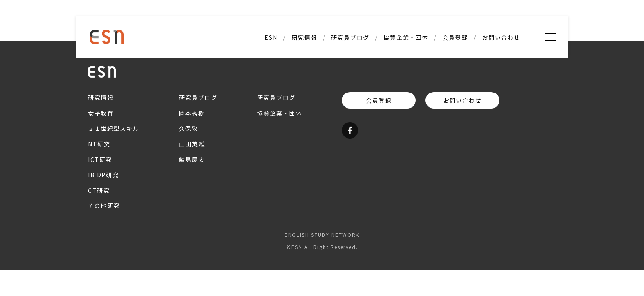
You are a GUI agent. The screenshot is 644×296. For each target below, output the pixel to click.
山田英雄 (192, 144)
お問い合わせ (501, 37)
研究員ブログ (350, 37)
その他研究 (104, 206)
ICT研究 (100, 160)
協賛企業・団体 (406, 37)
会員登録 (455, 37)
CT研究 (99, 190)
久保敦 (189, 128)
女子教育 (101, 113)
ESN (271, 37)
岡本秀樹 (192, 113)
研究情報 (304, 37)
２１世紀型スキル (114, 128)
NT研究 (99, 144)
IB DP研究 (103, 175)
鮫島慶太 (192, 160)
